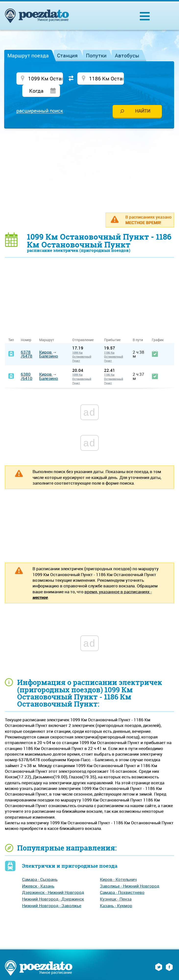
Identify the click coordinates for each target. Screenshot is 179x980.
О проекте (74, 973)
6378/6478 (27, 342)
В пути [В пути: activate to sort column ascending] (138, 328)
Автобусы (127, 55)
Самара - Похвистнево (122, 881)
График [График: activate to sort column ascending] (158, 328)
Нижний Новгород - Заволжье (52, 894)
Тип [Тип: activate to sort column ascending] (11, 328)
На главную (48, 973)
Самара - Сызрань (40, 867)
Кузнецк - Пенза (116, 887)
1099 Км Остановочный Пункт (82, 345)
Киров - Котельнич (118, 867)
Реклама (97, 973)
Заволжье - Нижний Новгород (130, 874)
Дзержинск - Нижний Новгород (53, 881)
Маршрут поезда (28, 55)
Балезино (49, 344)
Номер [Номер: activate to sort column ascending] (26, 328)
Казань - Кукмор (116, 894)
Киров (46, 340)
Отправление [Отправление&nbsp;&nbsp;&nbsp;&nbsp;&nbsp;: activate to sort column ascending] (85, 328)
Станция (67, 55)
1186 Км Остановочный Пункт (113, 345)
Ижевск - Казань (38, 874)
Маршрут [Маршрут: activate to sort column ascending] (47, 328)
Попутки (96, 55)
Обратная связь (127, 973)
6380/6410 (27, 364)
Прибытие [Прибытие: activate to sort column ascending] (112, 328)
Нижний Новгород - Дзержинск (53, 887)
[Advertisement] (92, 158)
